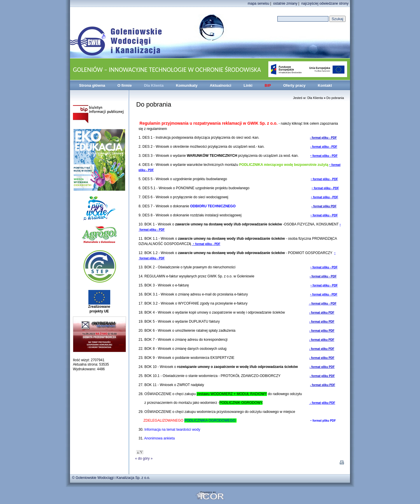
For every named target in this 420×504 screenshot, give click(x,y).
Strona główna (92, 85)
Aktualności (220, 85)
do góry (144, 458)
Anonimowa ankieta (161, 438)
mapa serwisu (258, 4)
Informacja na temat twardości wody (172, 430)
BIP (268, 85)
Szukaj (337, 19)
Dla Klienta (154, 85)
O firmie (125, 85)
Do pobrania (335, 98)
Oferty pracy (294, 85)
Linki (248, 85)
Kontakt (325, 85)
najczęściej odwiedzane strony (325, 4)
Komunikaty (187, 85)
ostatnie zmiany (285, 4)
